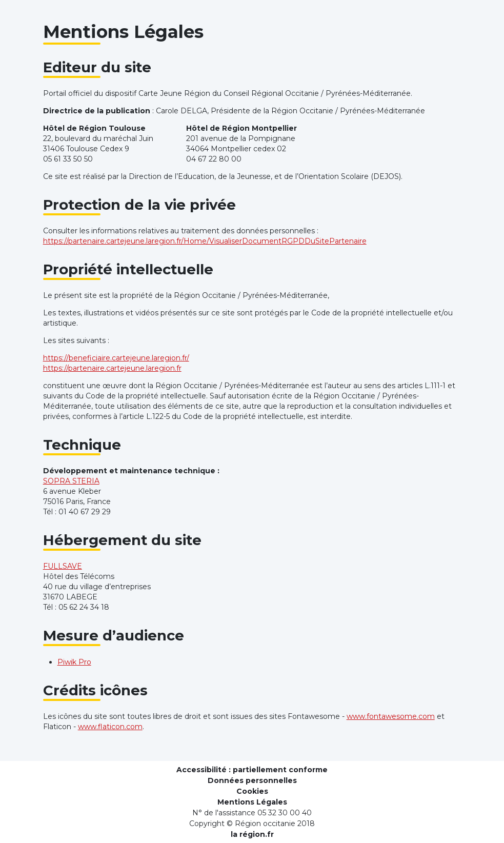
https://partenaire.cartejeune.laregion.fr (112, 368)
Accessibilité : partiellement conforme (252, 770)
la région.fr (252, 834)
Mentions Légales (252, 802)
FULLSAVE (63, 566)
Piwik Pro (74, 662)
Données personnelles (252, 780)
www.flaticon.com (110, 727)
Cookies (252, 791)
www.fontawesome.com (391, 716)
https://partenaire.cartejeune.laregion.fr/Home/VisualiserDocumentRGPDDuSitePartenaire (205, 241)
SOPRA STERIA (71, 481)
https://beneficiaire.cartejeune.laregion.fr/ (116, 358)
